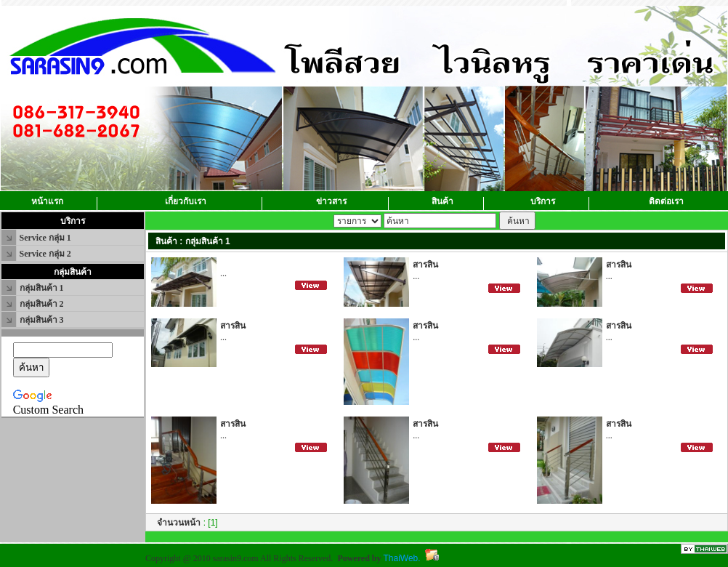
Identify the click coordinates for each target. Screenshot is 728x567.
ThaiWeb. (401, 558)
